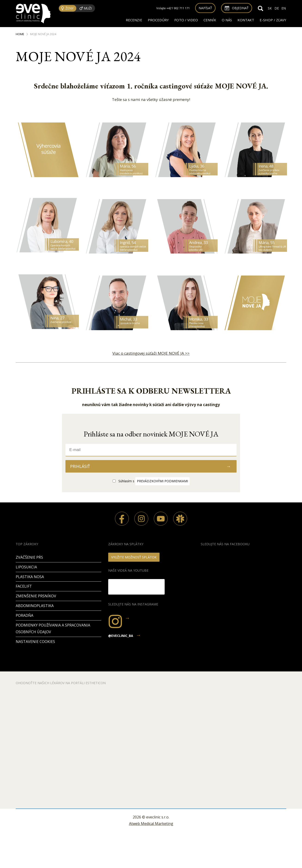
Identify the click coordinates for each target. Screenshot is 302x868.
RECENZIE (134, 20)
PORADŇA (25, 615)
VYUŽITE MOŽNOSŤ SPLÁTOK (134, 557)
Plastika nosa (30, 577)
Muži (88, 8)
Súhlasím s (154, 481)
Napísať (205, 8)
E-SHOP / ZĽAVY (273, 20)
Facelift (24, 586)
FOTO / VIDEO (186, 20)
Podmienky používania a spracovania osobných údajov (53, 628)
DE (277, 8)
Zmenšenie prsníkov (36, 596)
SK (270, 8)
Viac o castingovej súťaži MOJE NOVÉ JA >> (151, 353)
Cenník (210, 20)
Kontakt (246, 20)
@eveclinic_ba (121, 636)
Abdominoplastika (35, 606)
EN (284, 8)
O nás (227, 20)
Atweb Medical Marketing (151, 824)
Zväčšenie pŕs (29, 557)
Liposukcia (26, 567)
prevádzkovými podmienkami (162, 481)
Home (20, 34)
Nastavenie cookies (35, 642)
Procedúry (158, 20)
